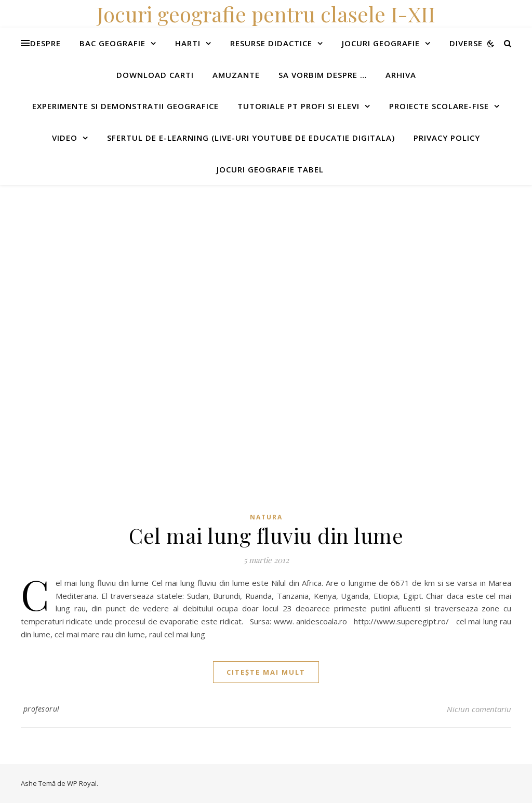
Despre (45, 43)
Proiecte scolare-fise (439, 106)
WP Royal (82, 783)
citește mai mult (266, 672)
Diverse (466, 43)
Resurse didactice (271, 43)
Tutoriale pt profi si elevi (298, 106)
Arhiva (401, 75)
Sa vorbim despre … (323, 75)
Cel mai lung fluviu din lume (266, 535)
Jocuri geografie (381, 43)
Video (65, 138)
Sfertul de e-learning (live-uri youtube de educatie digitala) (251, 138)
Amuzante (236, 75)
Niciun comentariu (479, 709)
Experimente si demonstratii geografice (125, 106)
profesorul (42, 709)
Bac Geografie (112, 43)
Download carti (155, 75)
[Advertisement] (266, 258)
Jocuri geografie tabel (270, 169)
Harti (188, 43)
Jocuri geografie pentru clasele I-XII (266, 14)
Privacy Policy (447, 138)
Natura (266, 517)
